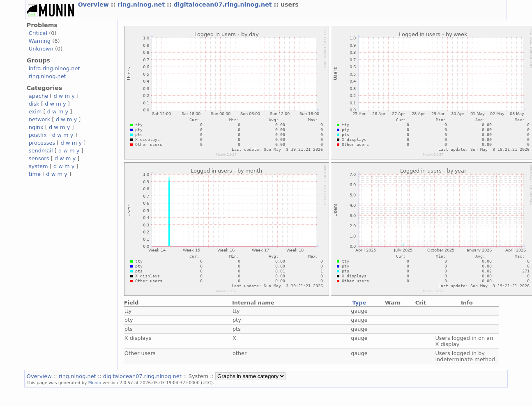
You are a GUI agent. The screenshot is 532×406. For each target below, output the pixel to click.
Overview (94, 5)
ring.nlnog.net (142, 5)
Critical (38, 33)
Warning (40, 41)
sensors (39, 158)
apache (38, 96)
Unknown (41, 49)
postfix (38, 135)
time (35, 174)
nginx (36, 127)
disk (34, 104)
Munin (95, 383)
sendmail (41, 151)
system (38, 166)
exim (35, 112)
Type (359, 303)
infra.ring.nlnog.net (54, 68)
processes (42, 143)
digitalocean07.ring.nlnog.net (223, 5)
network (40, 119)
